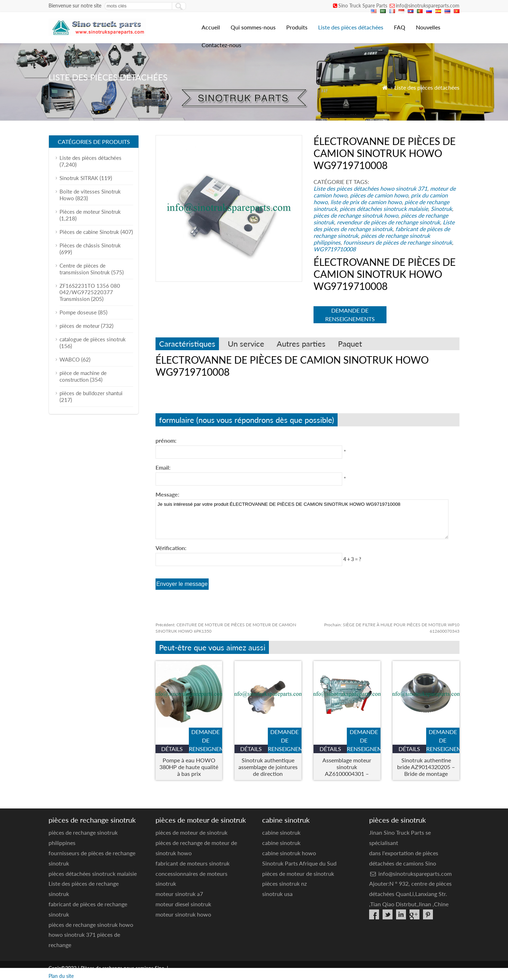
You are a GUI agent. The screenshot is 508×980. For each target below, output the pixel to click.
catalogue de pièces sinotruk (93, 339)
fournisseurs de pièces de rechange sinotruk (398, 242)
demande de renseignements (350, 315)
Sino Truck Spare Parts (363, 5)
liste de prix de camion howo (366, 202)
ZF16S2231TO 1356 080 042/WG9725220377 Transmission (90, 292)
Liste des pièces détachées (351, 27)
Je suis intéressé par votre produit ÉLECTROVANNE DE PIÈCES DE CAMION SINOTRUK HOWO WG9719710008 (302, 519)
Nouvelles (428, 27)
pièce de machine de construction (83, 376)
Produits (297, 27)
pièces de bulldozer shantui (91, 393)
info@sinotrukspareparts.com (428, 5)
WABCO (70, 359)
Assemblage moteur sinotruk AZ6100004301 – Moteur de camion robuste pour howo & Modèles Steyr (347, 767)
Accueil (211, 27)
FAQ (400, 27)
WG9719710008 (335, 249)
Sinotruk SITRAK (79, 178)
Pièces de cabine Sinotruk (89, 232)
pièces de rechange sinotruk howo (356, 215)
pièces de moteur (80, 326)
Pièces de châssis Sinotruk (90, 245)
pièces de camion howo (379, 195)
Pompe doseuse (78, 312)
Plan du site (61, 976)
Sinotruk (441, 209)
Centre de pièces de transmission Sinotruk (85, 269)
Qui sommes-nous (253, 27)
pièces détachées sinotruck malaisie (384, 209)
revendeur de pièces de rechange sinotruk (388, 222)
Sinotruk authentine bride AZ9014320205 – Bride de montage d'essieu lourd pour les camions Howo (426, 767)
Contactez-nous (221, 45)
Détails (172, 749)
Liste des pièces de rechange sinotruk (384, 225)
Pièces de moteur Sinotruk (90, 212)
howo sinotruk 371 (404, 188)
